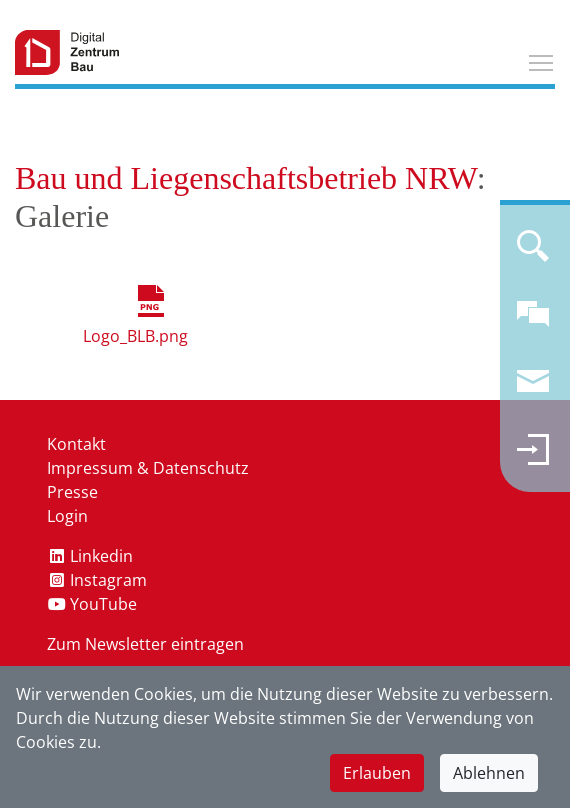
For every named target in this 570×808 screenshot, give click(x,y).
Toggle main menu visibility (542, 60)
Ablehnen (489, 773)
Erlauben (377, 773)
